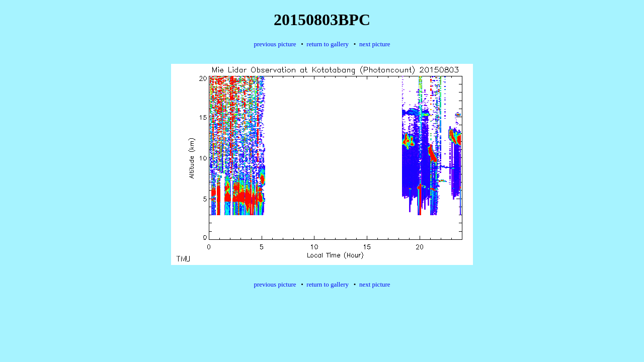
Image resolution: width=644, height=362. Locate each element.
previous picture (275, 44)
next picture (375, 44)
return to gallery (328, 44)
